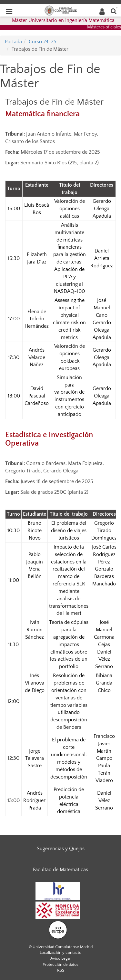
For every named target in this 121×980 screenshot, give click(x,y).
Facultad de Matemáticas (60, 870)
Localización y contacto (60, 953)
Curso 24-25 (43, 42)
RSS (61, 970)
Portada (13, 42)
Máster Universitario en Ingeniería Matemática (63, 20)
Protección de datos (60, 965)
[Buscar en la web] (114, 11)
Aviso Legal (60, 958)
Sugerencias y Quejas (61, 849)
